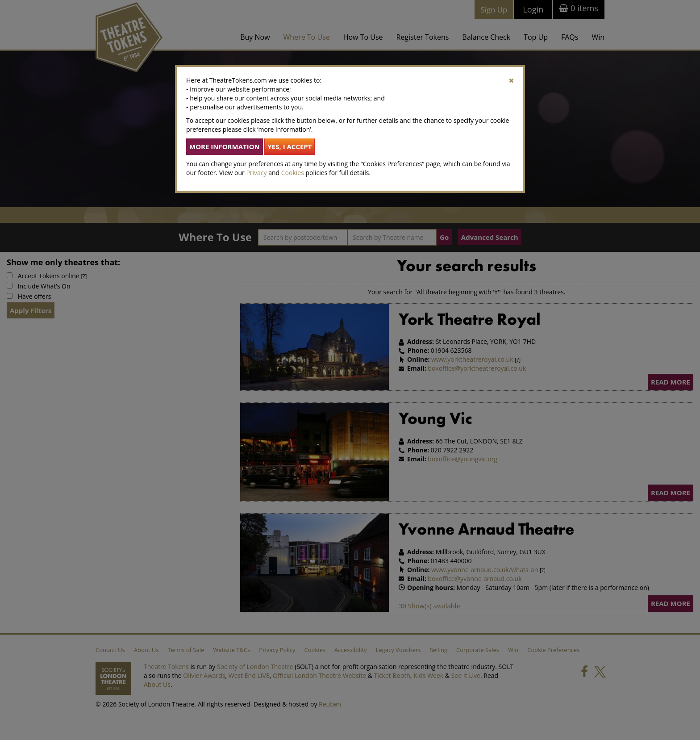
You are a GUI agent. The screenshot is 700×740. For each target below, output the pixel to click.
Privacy (256, 173)
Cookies (293, 173)
